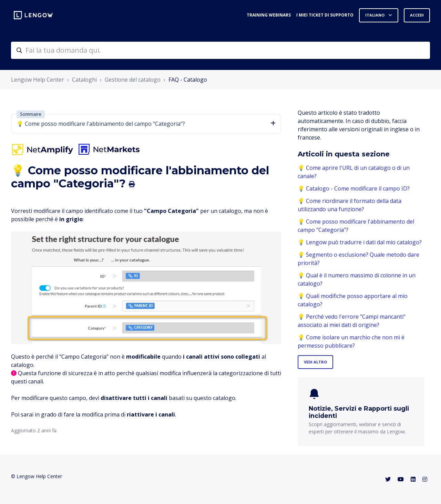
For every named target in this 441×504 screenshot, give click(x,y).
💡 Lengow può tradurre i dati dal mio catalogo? (360, 242)
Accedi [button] (417, 15)
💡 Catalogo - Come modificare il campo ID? (354, 188)
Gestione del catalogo (133, 80)
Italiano (375, 15)
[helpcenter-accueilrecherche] (220, 50)
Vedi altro (315, 362)
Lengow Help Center (38, 80)
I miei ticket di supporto (325, 15)
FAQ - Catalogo (188, 80)
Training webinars (269, 15)
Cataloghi (84, 80)
